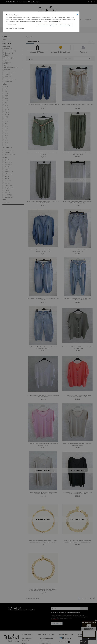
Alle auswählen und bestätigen (63, 25)
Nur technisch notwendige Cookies (45, 25)
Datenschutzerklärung (54, 21)
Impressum (9, 28)
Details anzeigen (12, 24)
